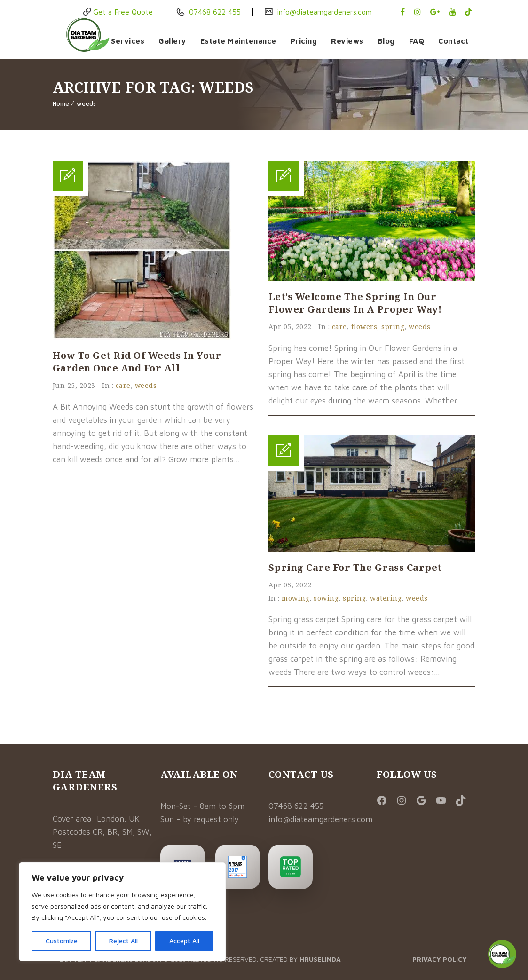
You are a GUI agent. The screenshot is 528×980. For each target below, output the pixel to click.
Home (61, 103)
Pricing (304, 41)
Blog (386, 41)
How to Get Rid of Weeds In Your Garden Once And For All (137, 362)
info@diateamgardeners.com (323, 12)
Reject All (123, 941)
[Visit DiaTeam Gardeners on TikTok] (463, 801)
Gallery (172, 41)
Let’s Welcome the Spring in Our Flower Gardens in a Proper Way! (355, 303)
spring (393, 327)
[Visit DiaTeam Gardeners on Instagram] (404, 801)
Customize (62, 941)
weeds (86, 103)
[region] (122, 912)
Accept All (184, 941)
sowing (326, 598)
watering (386, 598)
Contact (453, 41)
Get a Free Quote (123, 12)
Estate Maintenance (238, 41)
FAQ (417, 41)
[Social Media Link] (424, 801)
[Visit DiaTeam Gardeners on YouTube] (444, 801)
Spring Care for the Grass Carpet (355, 567)
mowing (296, 598)
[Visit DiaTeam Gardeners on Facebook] (384, 801)
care (123, 385)
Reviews (347, 41)
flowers (364, 327)
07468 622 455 (214, 12)
